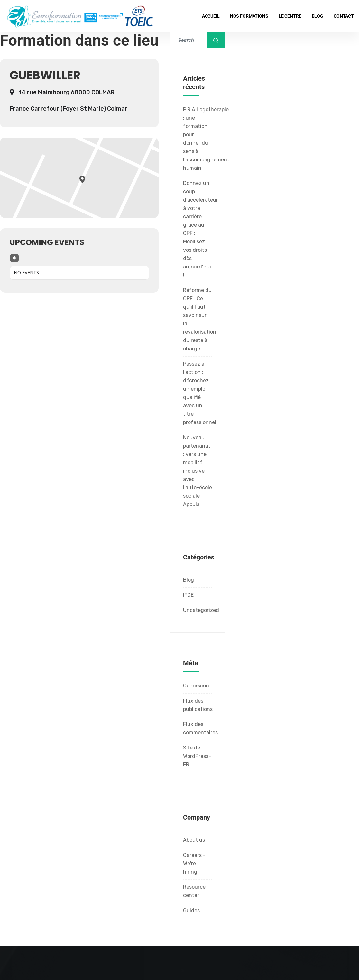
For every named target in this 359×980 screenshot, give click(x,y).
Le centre (290, 16)
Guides (191, 910)
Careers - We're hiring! (194, 863)
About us (194, 840)
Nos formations (249, 16)
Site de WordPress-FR (197, 756)
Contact (344, 16)
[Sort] (14, 258)
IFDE (188, 595)
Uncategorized (201, 610)
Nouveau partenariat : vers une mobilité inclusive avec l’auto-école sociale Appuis (198, 471)
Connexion (196, 686)
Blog (318, 16)
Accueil (211, 16)
